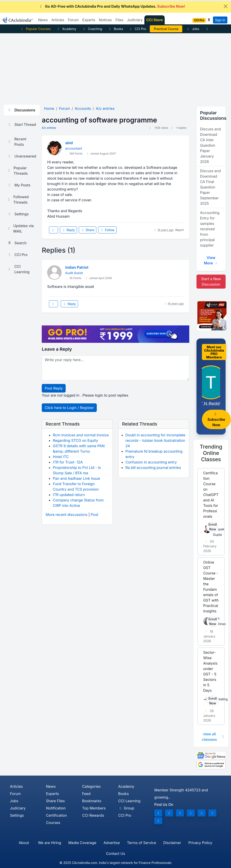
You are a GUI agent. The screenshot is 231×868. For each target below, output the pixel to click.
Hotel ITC (61, 457)
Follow (107, 230)
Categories (91, 786)
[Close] (226, 6)
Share (88, 230)
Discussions (21, 110)
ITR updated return (69, 495)
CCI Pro (137, 29)
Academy (66, 29)
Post (94, 515)
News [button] (43, 20)
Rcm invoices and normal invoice (81, 435)
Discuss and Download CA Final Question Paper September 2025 (210, 187)
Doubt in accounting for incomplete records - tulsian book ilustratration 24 (155, 440)
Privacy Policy (200, 843)
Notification (56, 808)
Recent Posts (17, 142)
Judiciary (18, 808)
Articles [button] (58, 20)
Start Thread (22, 125)
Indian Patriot (77, 267)
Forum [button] (73, 20)
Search (17, 243)
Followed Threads (18, 200)
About (24, 843)
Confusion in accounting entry (151, 462)
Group (126, 808)
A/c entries (49, 128)
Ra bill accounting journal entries (153, 468)
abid (69, 143)
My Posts (19, 185)
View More (211, 260)
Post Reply (54, 388)
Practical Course (166, 29)
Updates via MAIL (21, 228)
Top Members (94, 808)
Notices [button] (105, 20)
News (51, 786)
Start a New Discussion (211, 282)
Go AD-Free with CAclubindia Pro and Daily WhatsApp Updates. (112, 6)
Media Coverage (82, 843)
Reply (68, 230)
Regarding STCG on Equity (75, 440)
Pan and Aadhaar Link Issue (76, 478)
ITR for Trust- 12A (68, 462)
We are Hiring (49, 843)
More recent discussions (66, 515)
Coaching (92, 29)
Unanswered (22, 156)
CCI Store (155, 20)
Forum (15, 794)
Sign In (220, 20)
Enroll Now (213, 527)
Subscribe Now (216, 420)
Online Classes (211, 453)
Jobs (193, 29)
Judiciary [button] (135, 20)
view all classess (213, 737)
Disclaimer (172, 843)
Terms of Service (142, 843)
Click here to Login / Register (69, 408)
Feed (86, 794)
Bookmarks (92, 801)
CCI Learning (18, 269)
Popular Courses (35, 29)
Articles (16, 786)
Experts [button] (89, 20)
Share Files (55, 801)
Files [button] (119, 20)
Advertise (112, 843)
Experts (52, 794)
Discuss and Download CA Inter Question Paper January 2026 (210, 145)
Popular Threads (17, 171)
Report (180, 230)
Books (116, 29)
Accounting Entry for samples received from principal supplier (210, 229)
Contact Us (115, 854)
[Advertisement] (115, 67)
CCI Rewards (93, 815)
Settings (18, 214)
